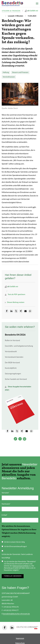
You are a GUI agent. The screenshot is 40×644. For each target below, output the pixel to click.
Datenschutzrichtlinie (21, 566)
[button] (7, 311)
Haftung (6, 72)
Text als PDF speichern (15, 295)
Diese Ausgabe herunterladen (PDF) (18, 389)
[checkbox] (20, 550)
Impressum (20, 638)
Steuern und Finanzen (20, 72)
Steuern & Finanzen (11, 11)
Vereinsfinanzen (9, 77)
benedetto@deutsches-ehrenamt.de (16, 614)
